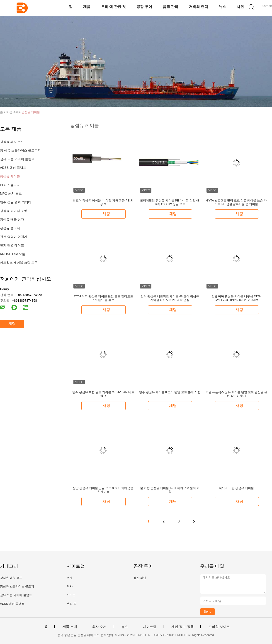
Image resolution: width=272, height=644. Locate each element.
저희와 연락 (199, 7)
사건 (240, 7)
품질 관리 (170, 7)
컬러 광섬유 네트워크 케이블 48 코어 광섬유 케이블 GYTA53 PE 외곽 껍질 (170, 298)
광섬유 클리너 (10, 228)
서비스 (71, 595)
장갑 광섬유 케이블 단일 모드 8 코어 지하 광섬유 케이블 (103, 490)
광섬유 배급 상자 (12, 219)
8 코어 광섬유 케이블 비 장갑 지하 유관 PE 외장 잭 (103, 202)
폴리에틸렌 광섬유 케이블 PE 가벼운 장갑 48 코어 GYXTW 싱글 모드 (170, 202)
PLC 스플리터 (10, 185)
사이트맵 (150, 627)
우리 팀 (72, 604)
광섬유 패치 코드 (12, 142)
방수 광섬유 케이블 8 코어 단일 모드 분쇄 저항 (170, 392)
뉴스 (222, 7)
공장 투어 (144, 7)
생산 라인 (140, 578)
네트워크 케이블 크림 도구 (19, 263)
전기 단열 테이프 (12, 245)
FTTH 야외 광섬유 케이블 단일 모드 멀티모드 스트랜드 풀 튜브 (103, 298)
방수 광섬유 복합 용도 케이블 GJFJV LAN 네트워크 (103, 394)
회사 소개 (99, 627)
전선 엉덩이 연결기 (14, 237)
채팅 (12, 324)
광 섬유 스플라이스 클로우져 (20, 150)
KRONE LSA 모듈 (13, 254)
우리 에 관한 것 (113, 7)
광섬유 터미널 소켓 (14, 211)
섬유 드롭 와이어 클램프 (17, 159)
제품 (87, 7)
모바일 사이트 (219, 627)
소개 (70, 578)
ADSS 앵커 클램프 (13, 168)
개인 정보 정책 (182, 627)
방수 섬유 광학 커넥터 (16, 202)
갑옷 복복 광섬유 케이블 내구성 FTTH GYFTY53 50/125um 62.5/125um (236, 298)
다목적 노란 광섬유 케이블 (236, 488)
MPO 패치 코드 (11, 194)
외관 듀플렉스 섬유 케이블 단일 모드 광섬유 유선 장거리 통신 (236, 394)
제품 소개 (70, 627)
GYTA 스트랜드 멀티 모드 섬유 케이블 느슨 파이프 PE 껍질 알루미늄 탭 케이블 (236, 202)
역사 (70, 586)
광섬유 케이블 (31, 112)
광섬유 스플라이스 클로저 (17, 586)
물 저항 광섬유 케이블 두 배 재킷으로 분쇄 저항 (170, 490)
